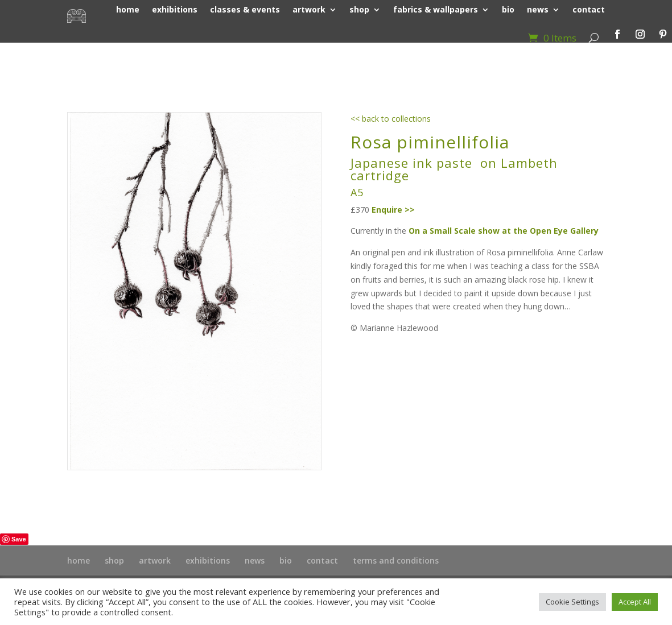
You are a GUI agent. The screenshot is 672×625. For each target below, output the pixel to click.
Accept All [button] (635, 602)
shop (114, 560)
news (255, 560)
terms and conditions (396, 560)
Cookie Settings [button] (572, 602)
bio (286, 560)
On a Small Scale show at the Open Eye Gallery (504, 231)
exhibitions (208, 560)
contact (322, 560)
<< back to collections (391, 119)
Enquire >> (393, 210)
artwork (155, 560)
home (79, 560)
